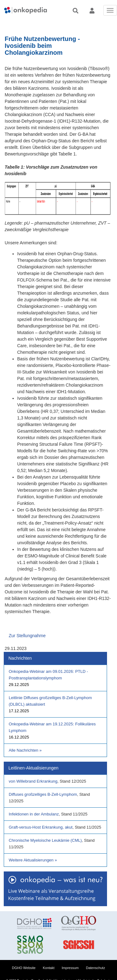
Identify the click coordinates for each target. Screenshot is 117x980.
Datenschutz (96, 968)
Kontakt (49, 968)
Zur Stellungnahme (27, 636)
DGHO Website (24, 968)
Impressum (70, 968)
